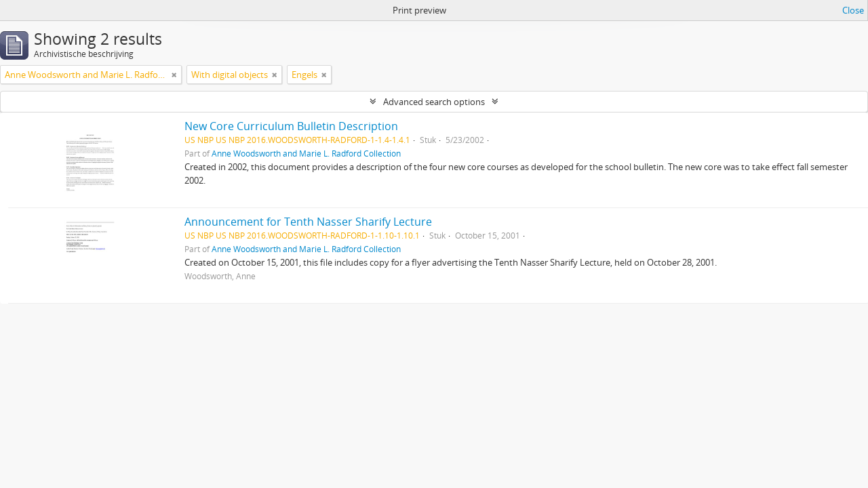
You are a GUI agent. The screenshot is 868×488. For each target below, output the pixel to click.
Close (853, 10)
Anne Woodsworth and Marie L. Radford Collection (306, 153)
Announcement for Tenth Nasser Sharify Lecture (308, 222)
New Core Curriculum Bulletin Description (291, 126)
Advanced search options (434, 102)
